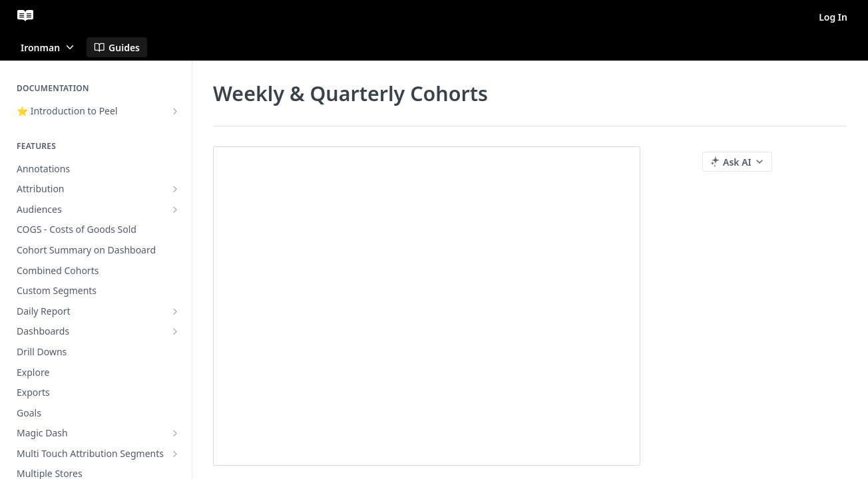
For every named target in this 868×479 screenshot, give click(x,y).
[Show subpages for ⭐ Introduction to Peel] (175, 111)
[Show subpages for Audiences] (175, 210)
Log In (833, 17)
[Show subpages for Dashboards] (175, 331)
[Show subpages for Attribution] (175, 189)
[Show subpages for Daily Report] (175, 311)
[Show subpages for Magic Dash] (175, 433)
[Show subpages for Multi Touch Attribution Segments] (175, 454)
